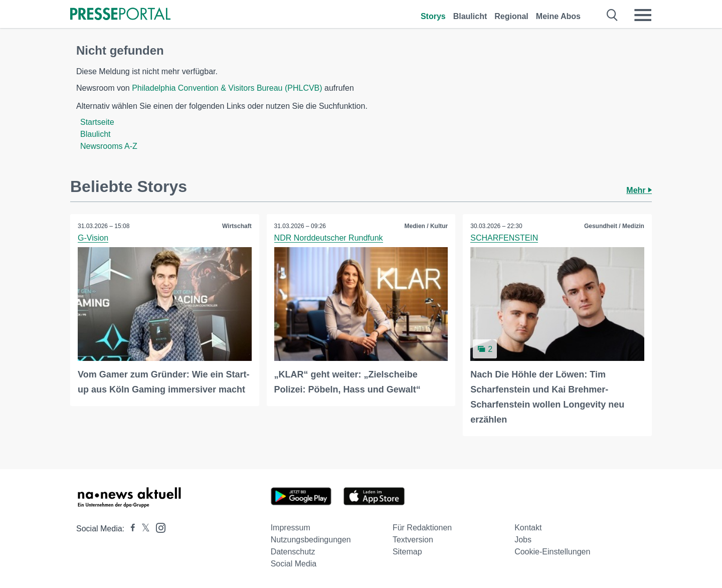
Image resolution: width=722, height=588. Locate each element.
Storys (433, 16)
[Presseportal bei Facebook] (130, 529)
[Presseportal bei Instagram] (158, 527)
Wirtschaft (237, 226)
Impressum (291, 528)
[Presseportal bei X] (143, 529)
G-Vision (93, 238)
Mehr (639, 190)
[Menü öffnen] (643, 15)
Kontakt (528, 528)
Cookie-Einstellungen (552, 552)
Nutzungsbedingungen (311, 540)
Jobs (523, 540)
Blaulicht (470, 16)
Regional (511, 16)
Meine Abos (558, 16)
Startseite (97, 122)
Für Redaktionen (422, 528)
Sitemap (407, 552)
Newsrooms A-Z (109, 146)
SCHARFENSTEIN (504, 238)
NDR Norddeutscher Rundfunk (329, 238)
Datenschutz (293, 552)
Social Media (294, 564)
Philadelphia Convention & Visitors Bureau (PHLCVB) (227, 88)
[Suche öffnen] (612, 15)
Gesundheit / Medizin (614, 226)
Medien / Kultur (426, 226)
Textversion (413, 540)
